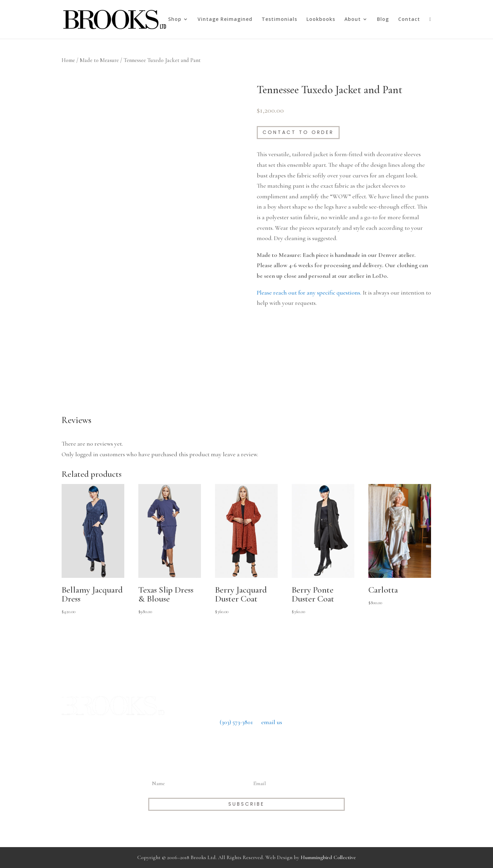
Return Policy (246, 743)
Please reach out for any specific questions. (309, 293)
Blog (383, 20)
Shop (175, 20)
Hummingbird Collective (328, 857)
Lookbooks (321, 20)
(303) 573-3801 (236, 722)
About (353, 20)
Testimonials (279, 20)
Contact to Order (298, 132)
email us (272, 722)
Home (68, 60)
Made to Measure (99, 60)
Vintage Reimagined (225, 20)
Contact (409, 20)
